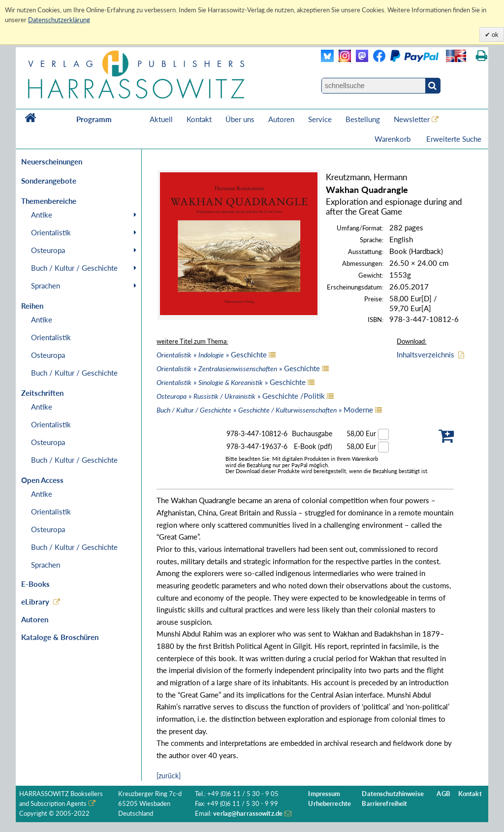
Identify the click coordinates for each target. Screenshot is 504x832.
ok (494, 34)
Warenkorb (394, 139)
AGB (443, 794)
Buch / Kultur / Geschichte (74, 268)
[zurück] (169, 776)
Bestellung (363, 119)
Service (320, 119)
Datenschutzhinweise (393, 794)
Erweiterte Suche (454, 139)
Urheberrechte (330, 804)
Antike (42, 215)
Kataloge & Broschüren (60, 637)
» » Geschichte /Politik (241, 396)
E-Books (35, 584)
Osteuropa (48, 250)
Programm (94, 119)
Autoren (281, 119)
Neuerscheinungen (52, 161)
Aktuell (161, 119)
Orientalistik (51, 232)
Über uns (240, 119)
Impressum (324, 794)
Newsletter (412, 119)
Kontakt (199, 119)
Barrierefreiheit (384, 804)
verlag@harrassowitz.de (248, 814)
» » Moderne (265, 410)
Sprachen (46, 286)
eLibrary (35, 602)
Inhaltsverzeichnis (425, 354)
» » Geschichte (212, 354)
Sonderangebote (49, 181)
